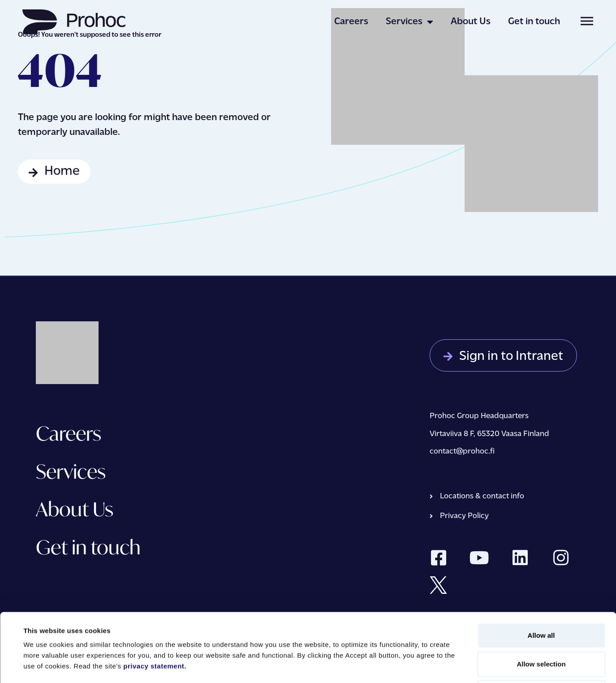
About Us (471, 22)
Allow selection (541, 595)
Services (409, 22)
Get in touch (534, 22)
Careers (351, 22)
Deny (541, 624)
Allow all (541, 567)
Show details (376, 665)
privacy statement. (155, 598)
